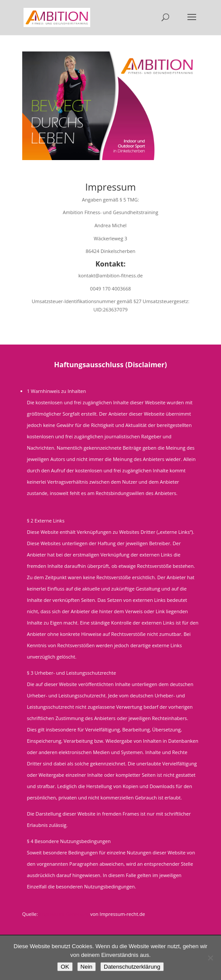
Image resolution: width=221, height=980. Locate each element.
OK (65, 967)
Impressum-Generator (64, 914)
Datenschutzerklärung (132, 967)
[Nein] (210, 958)
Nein (87, 967)
